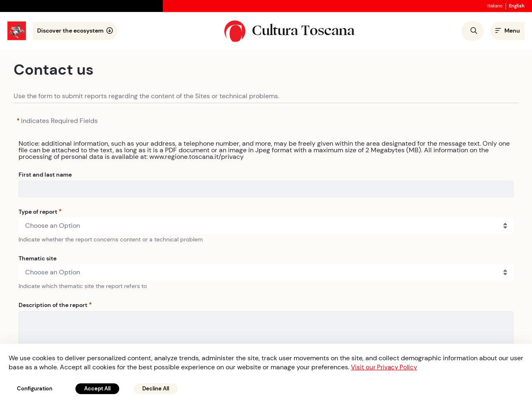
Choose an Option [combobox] (53, 226)
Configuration (37, 388)
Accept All (104, 388)
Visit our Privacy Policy (385, 366)
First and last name (45, 175)
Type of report (40, 213)
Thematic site (38, 259)
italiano (491, 6)
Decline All (166, 388)
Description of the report (55, 306)
